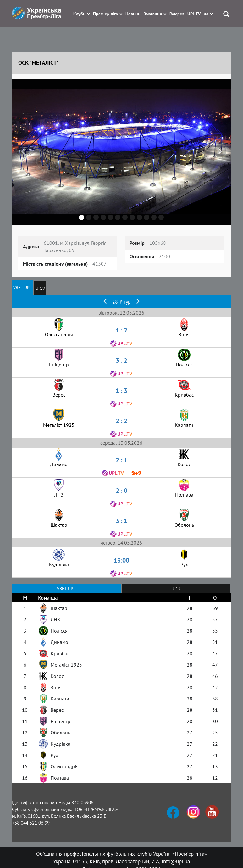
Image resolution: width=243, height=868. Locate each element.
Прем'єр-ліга (105, 14)
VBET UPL (22, 288)
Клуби (79, 14)
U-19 (40, 288)
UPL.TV (194, 14)
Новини (133, 14)
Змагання (153, 14)
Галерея (177, 14)
